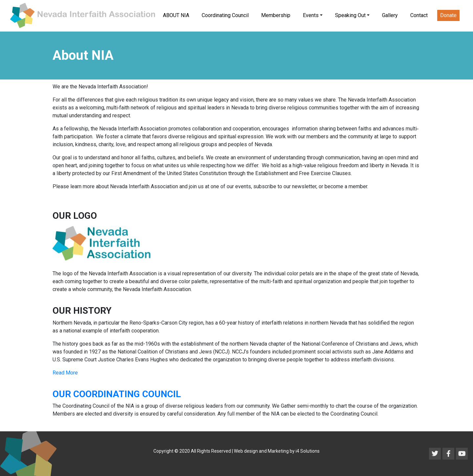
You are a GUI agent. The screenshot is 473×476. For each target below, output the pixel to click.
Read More (65, 373)
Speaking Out (350, 15)
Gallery (390, 15)
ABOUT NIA (176, 15)
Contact (419, 15)
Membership (276, 15)
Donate (448, 15)
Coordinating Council (225, 15)
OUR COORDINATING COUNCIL (117, 394)
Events (311, 15)
